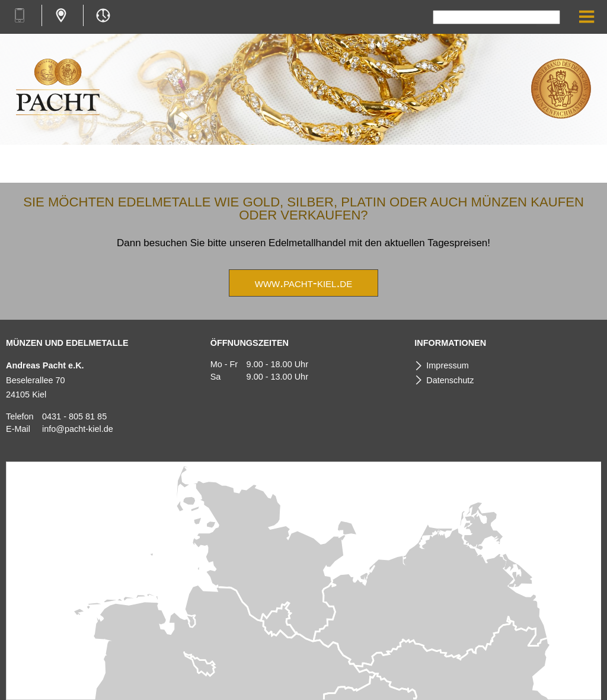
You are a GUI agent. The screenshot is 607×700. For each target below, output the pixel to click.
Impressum (447, 365)
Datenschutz (450, 380)
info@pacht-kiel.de (78, 429)
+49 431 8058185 (19, 15)
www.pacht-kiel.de (303, 283)
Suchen (548, 18)
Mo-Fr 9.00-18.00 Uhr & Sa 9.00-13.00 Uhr (103, 15)
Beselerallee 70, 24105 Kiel (61, 15)
